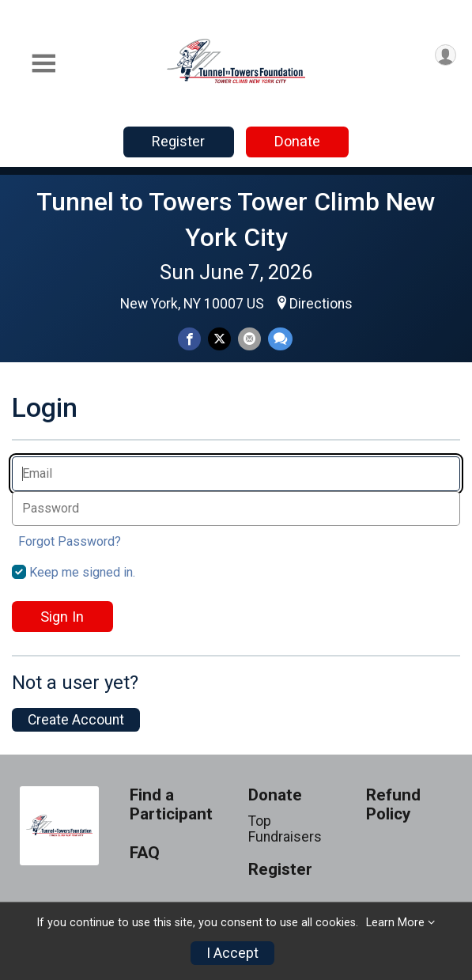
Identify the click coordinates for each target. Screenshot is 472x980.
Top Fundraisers (285, 829)
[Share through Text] (280, 339)
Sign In (62, 617)
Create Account (76, 720)
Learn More (395, 923)
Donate (297, 141)
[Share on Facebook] (189, 339)
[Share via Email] (249, 339)
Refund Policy (393, 805)
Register (178, 141)
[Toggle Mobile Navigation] (43, 64)
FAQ (145, 853)
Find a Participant (171, 805)
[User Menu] (446, 55)
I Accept (232, 953)
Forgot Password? (70, 541)
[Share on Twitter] (219, 339)
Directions (321, 304)
